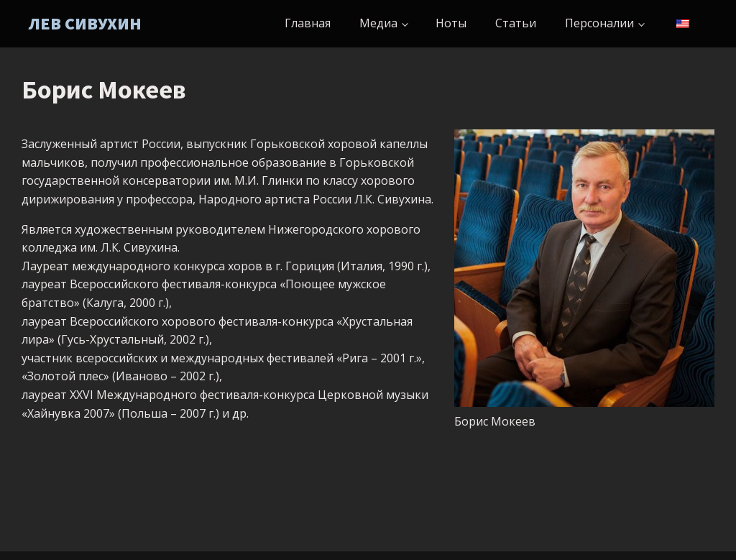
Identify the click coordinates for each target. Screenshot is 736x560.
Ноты (451, 23)
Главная (308, 23)
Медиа (378, 23)
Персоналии (599, 23)
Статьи (516, 23)
